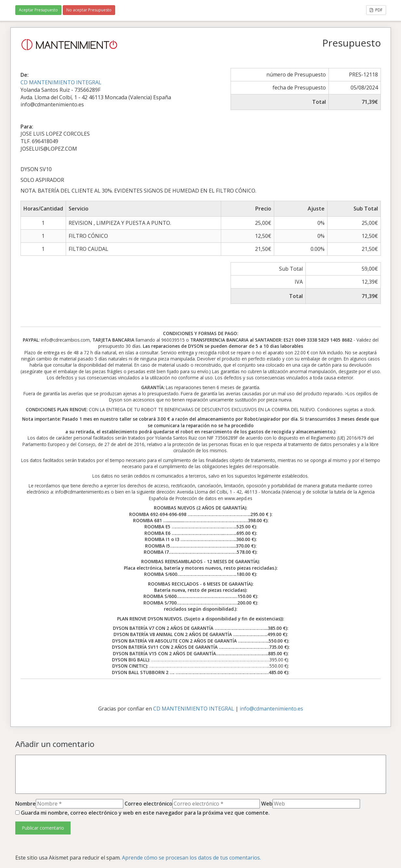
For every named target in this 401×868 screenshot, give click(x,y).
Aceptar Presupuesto (38, 10)
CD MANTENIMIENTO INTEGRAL (61, 82)
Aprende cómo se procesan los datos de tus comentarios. (191, 858)
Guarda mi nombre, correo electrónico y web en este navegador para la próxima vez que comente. (145, 813)
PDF (376, 10)
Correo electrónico (148, 804)
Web (267, 804)
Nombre (26, 804)
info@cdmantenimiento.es (271, 709)
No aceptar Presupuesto (89, 10)
